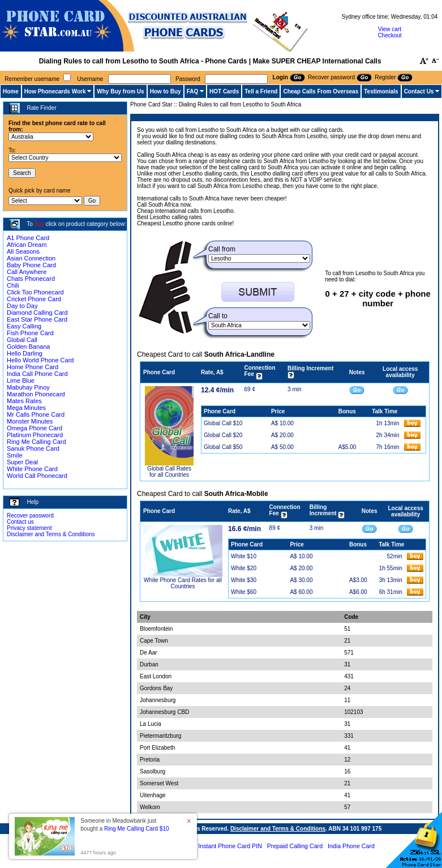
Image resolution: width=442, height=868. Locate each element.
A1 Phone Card (28, 238)
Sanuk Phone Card (33, 448)
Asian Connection (31, 258)
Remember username (32, 79)
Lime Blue (21, 380)
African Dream (27, 245)
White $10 (244, 556)
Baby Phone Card (31, 265)
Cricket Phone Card (34, 299)
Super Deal (22, 462)
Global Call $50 (223, 447)
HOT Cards (224, 91)
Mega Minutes (26, 408)
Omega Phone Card (35, 428)
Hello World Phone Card (40, 360)
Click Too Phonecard (35, 292)
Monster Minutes (30, 421)
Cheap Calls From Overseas (321, 91)
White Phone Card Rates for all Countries (183, 583)
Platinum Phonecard (35, 435)
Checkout (389, 35)
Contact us (20, 522)
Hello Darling (25, 353)
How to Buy (166, 91)
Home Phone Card (33, 367)
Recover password (30, 516)
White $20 (244, 568)
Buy (39, 224)
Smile (15, 455)
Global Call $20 (223, 435)
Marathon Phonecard (36, 394)
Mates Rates (24, 401)
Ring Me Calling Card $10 (137, 829)
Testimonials (381, 91)
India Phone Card (351, 846)
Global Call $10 (223, 423)
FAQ (193, 91)
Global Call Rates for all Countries (169, 472)
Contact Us (419, 91)
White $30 (244, 580)
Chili (13, 285)
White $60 (244, 592)
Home (11, 91)
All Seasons (23, 251)
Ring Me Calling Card (37, 442)
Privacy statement (29, 528)
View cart (390, 29)
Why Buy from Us (120, 91)
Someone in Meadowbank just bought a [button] (125, 825)
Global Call (22, 340)
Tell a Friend (261, 91)
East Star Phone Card (37, 319)
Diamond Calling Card (37, 313)
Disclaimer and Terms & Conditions (51, 534)
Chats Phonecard (31, 279)
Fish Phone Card (30, 333)
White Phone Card (32, 469)
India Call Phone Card (37, 374)
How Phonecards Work (55, 91)
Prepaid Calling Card (295, 846)
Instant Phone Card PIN (230, 846)
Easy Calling (24, 326)
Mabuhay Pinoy (28, 387)
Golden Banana (28, 347)
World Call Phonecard (37, 476)
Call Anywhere (27, 272)
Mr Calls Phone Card (36, 414)
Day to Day (22, 306)
